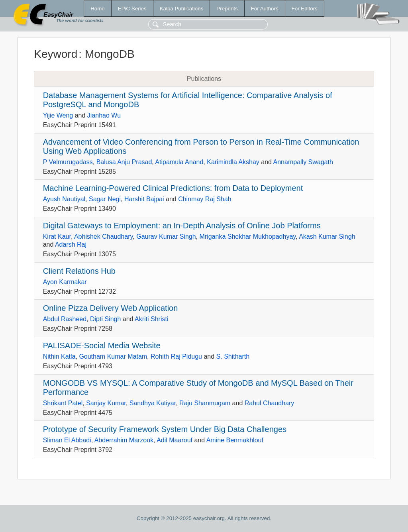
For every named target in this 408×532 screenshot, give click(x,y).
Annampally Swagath (303, 162)
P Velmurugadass (68, 162)
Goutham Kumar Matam (113, 356)
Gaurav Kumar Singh (166, 237)
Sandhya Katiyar (153, 403)
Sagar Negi (105, 199)
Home (98, 9)
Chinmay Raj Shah (205, 199)
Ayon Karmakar (65, 282)
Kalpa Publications (182, 9)
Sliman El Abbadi (67, 440)
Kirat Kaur (57, 237)
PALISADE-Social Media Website (102, 346)
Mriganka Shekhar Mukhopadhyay (247, 237)
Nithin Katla (59, 356)
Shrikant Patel (63, 403)
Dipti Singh (105, 319)
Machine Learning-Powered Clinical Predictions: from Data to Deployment (173, 188)
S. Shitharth (233, 356)
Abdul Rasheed (65, 319)
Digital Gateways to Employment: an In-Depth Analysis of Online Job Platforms (182, 226)
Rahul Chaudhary (270, 403)
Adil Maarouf (175, 440)
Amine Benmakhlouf (235, 440)
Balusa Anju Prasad (124, 162)
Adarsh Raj (71, 244)
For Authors (265, 9)
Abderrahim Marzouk (124, 440)
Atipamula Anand (179, 162)
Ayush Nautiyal (64, 199)
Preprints (227, 9)
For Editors (305, 9)
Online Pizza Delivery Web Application (111, 308)
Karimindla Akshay (233, 162)
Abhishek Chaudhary (103, 237)
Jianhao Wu (104, 115)
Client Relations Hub (79, 271)
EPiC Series (132, 9)
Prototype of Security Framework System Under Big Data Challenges (165, 429)
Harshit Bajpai (144, 199)
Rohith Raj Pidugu (176, 356)
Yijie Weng (58, 115)
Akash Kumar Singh (327, 237)
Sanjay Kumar (106, 403)
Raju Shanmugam (205, 403)
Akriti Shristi (151, 319)
